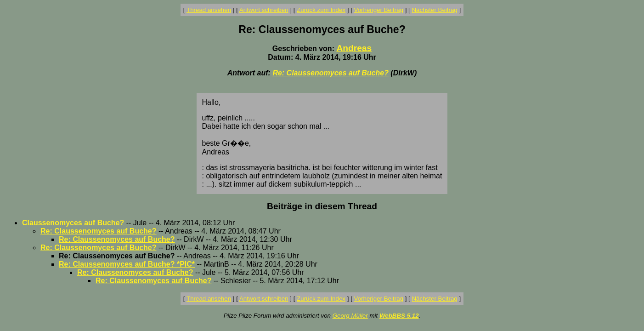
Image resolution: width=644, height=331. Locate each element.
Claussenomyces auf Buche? (73, 223)
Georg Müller (350, 316)
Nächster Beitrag (434, 10)
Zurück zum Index (321, 10)
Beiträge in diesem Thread (322, 206)
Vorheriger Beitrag (379, 10)
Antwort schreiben (264, 10)
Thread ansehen (209, 10)
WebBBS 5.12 (399, 316)
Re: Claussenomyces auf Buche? (330, 73)
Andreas (354, 48)
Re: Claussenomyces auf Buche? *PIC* (127, 264)
